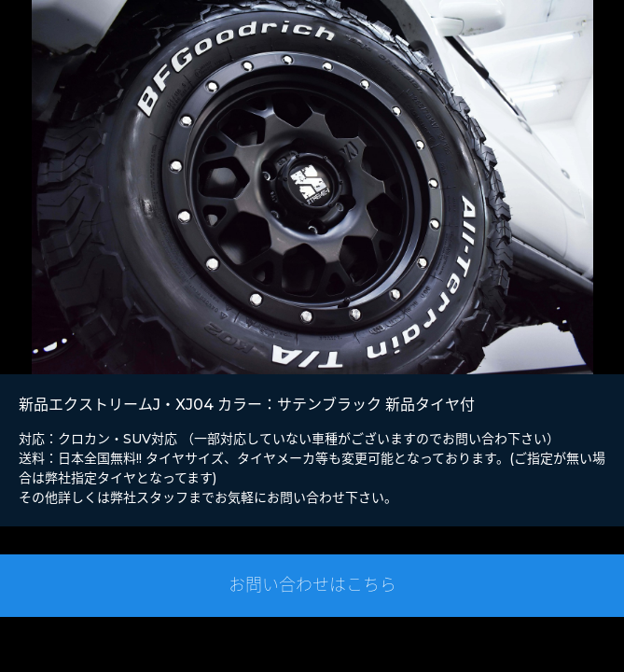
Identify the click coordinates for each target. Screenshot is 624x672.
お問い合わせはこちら (312, 585)
